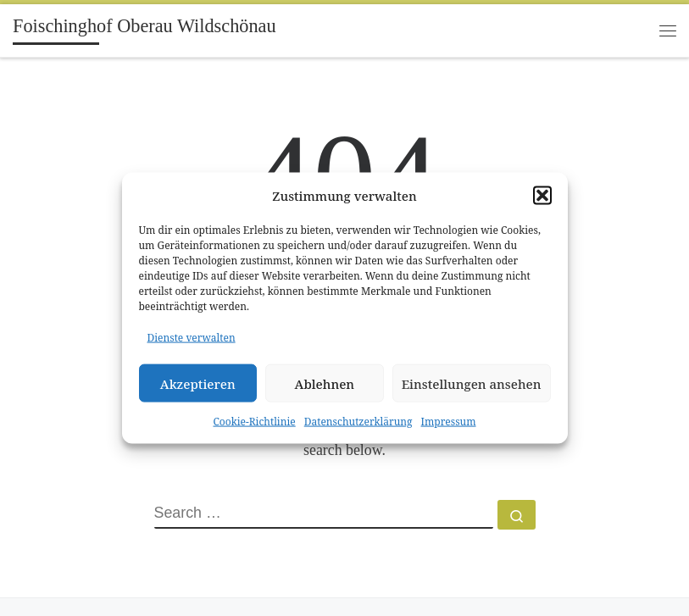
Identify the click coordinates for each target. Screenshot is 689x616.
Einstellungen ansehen (472, 383)
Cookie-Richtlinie (254, 422)
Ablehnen (325, 383)
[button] (542, 195)
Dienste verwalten (192, 338)
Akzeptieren (198, 383)
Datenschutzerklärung (358, 422)
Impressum (449, 422)
